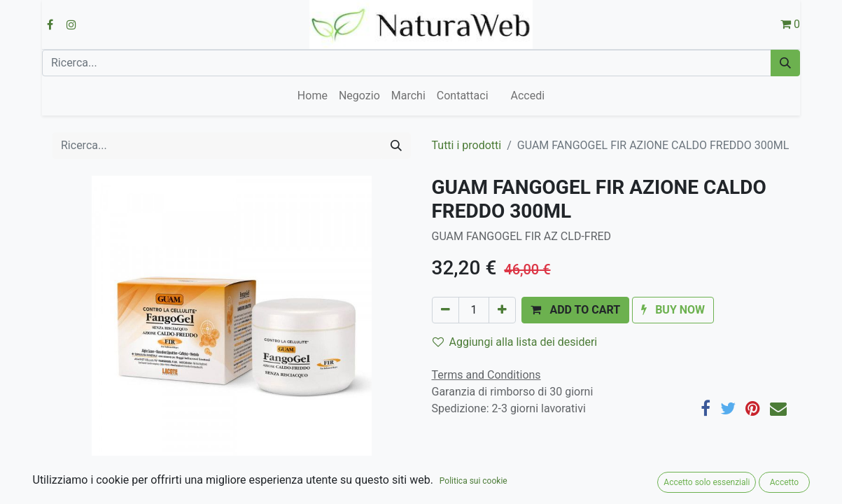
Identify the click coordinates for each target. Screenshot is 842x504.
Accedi (528, 96)
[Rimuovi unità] (445, 310)
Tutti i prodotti (467, 145)
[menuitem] (313, 96)
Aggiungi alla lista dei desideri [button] (515, 342)
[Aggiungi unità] (502, 310)
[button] (575, 310)
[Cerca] (785, 63)
